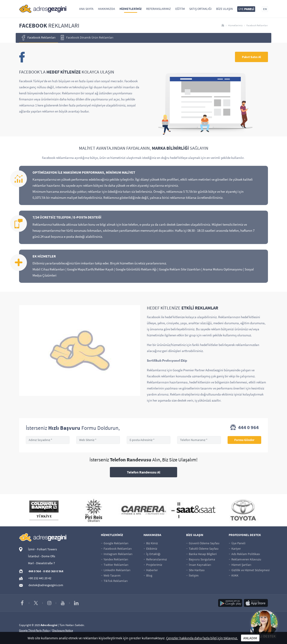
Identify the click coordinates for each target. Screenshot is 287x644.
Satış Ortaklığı (200, 9)
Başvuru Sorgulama (201, 559)
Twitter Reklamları (115, 565)
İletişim (192, 575)
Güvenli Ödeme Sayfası (203, 543)
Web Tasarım (111, 575)
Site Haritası (195, 570)
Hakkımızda (107, 9)
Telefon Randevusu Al (144, 472)
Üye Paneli (237, 543)
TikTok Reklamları (114, 581)
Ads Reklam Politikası (244, 554)
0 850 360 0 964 (53, 571)
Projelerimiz (153, 565)
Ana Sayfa (86, 9)
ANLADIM (250, 638)
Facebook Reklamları (257, 25)
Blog (148, 575)
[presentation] (10, 38)
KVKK (234, 575)
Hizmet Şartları (240, 565)
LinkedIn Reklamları (116, 570)
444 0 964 (245, 428)
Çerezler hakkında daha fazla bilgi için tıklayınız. (202, 638)
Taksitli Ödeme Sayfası (202, 549)
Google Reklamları (115, 543)
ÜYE (246, 9)
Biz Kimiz (151, 543)
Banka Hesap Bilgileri (201, 554)
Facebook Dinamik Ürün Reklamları (87, 38)
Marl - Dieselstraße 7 (41, 563)
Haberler (151, 570)
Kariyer (235, 549)
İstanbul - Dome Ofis (42, 556)
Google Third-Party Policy (34, 630)
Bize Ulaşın (224, 9)
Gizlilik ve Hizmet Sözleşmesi (249, 570)
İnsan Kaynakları (199, 565)
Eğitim (180, 9)
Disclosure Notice (63, 630)
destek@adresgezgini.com (46, 585)
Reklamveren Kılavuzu (245, 559)
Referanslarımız (159, 9)
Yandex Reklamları (114, 559)
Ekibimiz (150, 549)
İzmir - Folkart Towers (42, 549)
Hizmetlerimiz (131, 9)
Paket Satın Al (251, 57)
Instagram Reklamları (117, 554)
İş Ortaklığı (152, 554)
